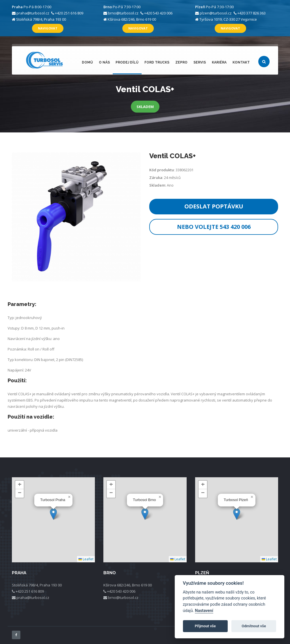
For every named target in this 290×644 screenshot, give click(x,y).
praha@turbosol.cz (33, 13)
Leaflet (86, 559)
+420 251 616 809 (69, 13)
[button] (53, 514)
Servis (200, 63)
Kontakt (241, 63)
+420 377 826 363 (251, 13)
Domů (89, 63)
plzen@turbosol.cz (216, 13)
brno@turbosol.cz (123, 13)
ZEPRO (182, 63)
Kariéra (219, 63)
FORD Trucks (158, 63)
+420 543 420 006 (158, 13)
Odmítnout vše (254, 626)
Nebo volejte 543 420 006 (214, 227)
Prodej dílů (128, 63)
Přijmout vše (205, 626)
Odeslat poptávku (214, 206)
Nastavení (204, 611)
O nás (106, 63)
